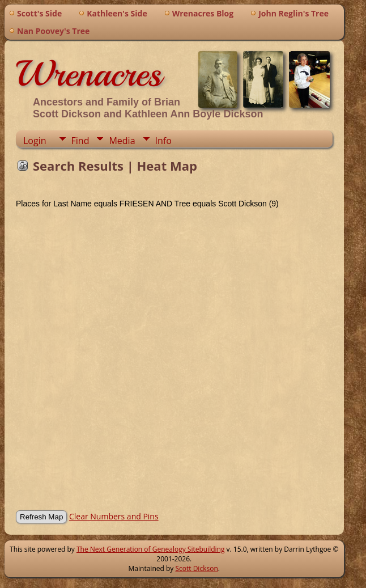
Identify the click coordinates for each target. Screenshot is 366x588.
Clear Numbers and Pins (114, 516)
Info (163, 141)
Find (80, 141)
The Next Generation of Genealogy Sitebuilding (151, 549)
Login (35, 141)
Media (122, 141)
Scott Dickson (196, 568)
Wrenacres (89, 74)
